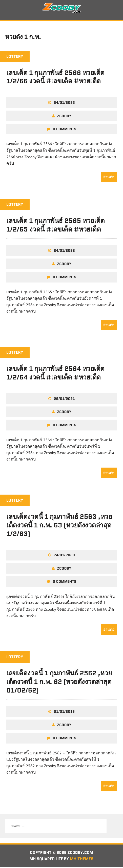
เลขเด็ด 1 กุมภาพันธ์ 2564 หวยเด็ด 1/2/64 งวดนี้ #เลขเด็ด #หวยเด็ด (55, 373)
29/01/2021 (64, 399)
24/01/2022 (64, 251)
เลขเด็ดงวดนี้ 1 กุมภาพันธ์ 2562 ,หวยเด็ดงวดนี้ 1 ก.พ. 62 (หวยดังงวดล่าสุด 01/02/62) (59, 682)
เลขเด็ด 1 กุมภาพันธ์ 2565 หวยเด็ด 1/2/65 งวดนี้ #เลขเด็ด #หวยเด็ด (55, 225)
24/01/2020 (64, 556)
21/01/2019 (64, 712)
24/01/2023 (64, 103)
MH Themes (83, 860)
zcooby (64, 116)
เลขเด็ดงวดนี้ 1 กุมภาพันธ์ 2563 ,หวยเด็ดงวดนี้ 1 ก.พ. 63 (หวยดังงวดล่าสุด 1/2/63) (59, 526)
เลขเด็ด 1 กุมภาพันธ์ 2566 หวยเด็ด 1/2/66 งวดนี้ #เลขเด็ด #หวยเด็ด (55, 78)
